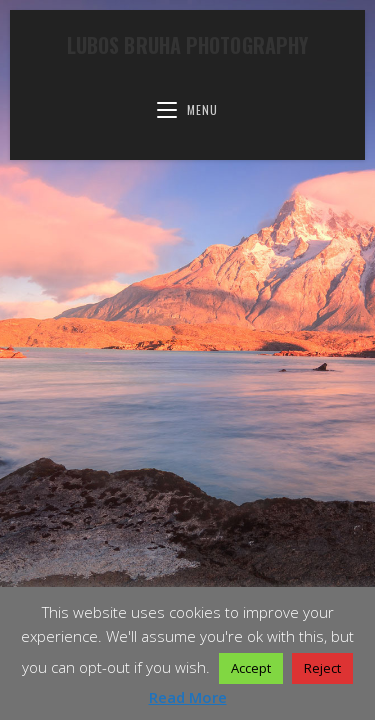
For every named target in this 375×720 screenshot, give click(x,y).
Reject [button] (322, 668)
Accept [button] (251, 668)
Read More (188, 697)
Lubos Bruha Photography (187, 45)
